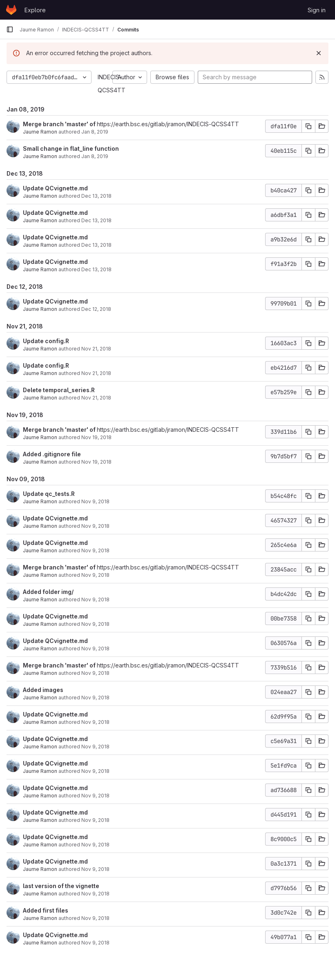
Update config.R (46, 341)
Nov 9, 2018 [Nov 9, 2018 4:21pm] (95, 771)
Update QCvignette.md (55, 188)
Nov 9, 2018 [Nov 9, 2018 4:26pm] (95, 575)
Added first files (46, 910)
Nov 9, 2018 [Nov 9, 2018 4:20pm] (95, 796)
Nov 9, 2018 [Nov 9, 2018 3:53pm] (95, 943)
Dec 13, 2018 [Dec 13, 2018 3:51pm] (96, 220)
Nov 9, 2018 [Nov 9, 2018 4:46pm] (95, 501)
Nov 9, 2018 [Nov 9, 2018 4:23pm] (95, 747)
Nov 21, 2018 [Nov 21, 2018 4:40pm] (96, 398)
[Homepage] (11, 10)
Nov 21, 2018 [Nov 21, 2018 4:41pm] (96, 349)
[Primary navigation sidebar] (10, 29)
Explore (35, 10)
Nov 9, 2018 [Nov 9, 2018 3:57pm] (95, 869)
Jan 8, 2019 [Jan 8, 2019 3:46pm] (95, 132)
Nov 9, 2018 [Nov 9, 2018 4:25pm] (95, 624)
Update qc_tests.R (49, 494)
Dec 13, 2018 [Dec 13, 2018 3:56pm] (96, 196)
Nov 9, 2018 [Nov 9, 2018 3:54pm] (95, 918)
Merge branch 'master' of (60, 124)
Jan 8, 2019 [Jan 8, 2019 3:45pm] (95, 156)
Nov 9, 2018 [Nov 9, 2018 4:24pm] (95, 673)
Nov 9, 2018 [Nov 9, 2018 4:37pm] (95, 526)
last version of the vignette (61, 886)
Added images (43, 690)
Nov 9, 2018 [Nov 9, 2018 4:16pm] (95, 845)
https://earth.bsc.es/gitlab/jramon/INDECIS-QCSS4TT (168, 124)
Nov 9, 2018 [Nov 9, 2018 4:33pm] (95, 550)
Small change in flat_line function (71, 148)
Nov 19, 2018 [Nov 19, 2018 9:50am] (96, 437)
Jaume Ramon (40, 132)
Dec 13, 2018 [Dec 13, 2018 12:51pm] (96, 245)
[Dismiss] (319, 53)
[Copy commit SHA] (308, 126)
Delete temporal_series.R (59, 390)
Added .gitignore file (52, 454)
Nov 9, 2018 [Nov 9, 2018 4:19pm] (95, 820)
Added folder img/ (48, 592)
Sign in (317, 10)
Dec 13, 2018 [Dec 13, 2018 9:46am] (96, 269)
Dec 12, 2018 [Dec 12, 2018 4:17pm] (96, 309)
